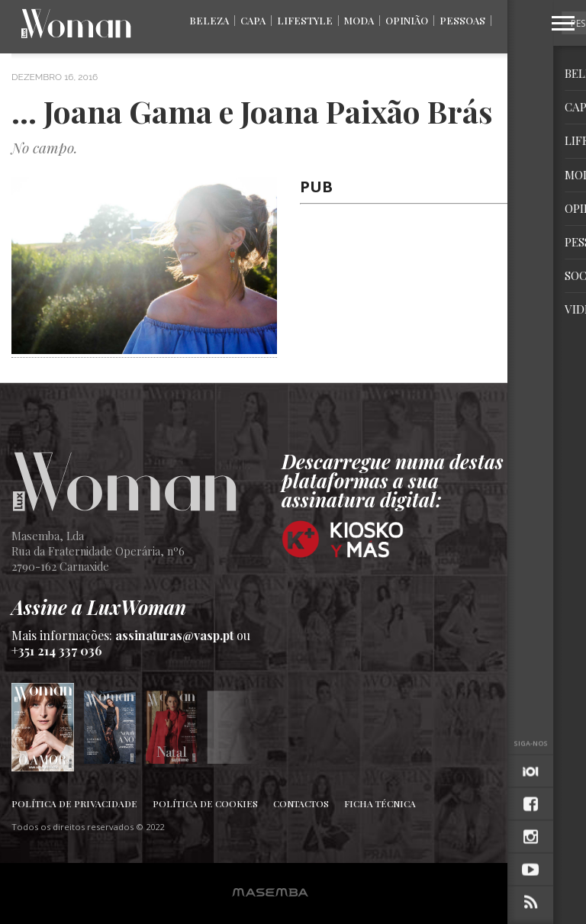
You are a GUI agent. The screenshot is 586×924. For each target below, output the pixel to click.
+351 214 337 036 (57, 650)
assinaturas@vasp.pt (174, 635)
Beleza (209, 20)
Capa (253, 20)
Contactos (301, 803)
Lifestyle (305, 20)
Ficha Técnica (380, 803)
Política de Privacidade (74, 803)
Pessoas (462, 20)
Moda (359, 20)
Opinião (407, 20)
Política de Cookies (205, 803)
